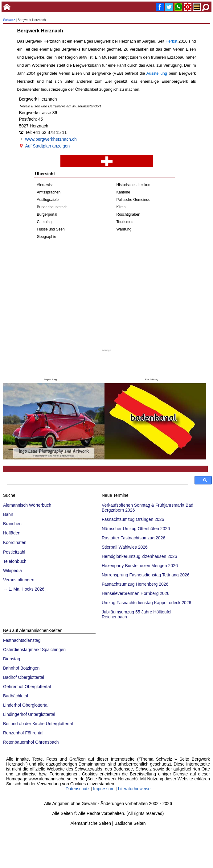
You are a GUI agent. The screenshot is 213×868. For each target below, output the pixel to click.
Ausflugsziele (48, 200)
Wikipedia (12, 571)
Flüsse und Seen (51, 229)
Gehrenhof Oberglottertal (27, 687)
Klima (121, 207)
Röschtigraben (128, 214)
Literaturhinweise (134, 789)
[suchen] (97, 480)
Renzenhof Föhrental (23, 733)
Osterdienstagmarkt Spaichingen (34, 650)
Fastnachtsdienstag (22, 640)
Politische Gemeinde (133, 200)
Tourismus (125, 222)
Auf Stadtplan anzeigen (48, 146)
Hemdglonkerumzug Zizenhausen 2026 (139, 556)
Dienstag (12, 659)
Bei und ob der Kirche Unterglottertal (38, 724)
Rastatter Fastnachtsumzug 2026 (133, 538)
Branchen (12, 524)
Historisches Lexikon (133, 185)
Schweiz (9, 20)
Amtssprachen (49, 192)
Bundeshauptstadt (52, 207)
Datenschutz (78, 789)
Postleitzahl (14, 552)
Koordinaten (15, 542)
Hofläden (12, 533)
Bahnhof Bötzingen (21, 668)
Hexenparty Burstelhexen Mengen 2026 (140, 566)
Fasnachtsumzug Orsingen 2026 (133, 519)
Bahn (8, 514)
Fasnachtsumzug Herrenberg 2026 (135, 584)
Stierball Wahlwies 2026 (125, 547)
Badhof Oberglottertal (24, 677)
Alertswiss (45, 185)
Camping (44, 222)
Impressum (104, 789)
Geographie (47, 237)
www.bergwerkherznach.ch (51, 139)
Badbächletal (16, 696)
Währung (124, 229)
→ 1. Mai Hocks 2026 (24, 589)
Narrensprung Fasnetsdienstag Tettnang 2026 (146, 575)
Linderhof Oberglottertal (26, 705)
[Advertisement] (106, 299)
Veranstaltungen (19, 580)
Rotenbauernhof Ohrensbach (31, 742)
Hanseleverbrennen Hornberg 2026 (135, 593)
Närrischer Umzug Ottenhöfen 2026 (136, 529)
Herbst (171, 41)
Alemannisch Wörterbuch (27, 505)
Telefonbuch (15, 561)
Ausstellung (157, 73)
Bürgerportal (47, 214)
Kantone (123, 192)
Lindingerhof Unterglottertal (29, 714)
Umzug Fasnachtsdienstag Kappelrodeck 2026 (146, 603)
